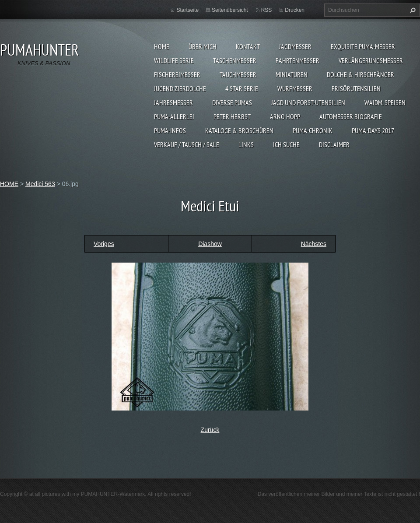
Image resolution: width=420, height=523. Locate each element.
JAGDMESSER (295, 46)
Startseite (187, 10)
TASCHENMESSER (235, 60)
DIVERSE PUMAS (232, 102)
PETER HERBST (232, 116)
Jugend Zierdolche (180, 88)
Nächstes (314, 244)
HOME (162, 46)
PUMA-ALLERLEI (174, 116)
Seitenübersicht (230, 10)
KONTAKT (248, 46)
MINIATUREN (292, 74)
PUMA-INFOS (170, 130)
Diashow (210, 244)
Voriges (104, 244)
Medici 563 (40, 184)
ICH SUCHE (286, 144)
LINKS (246, 144)
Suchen (412, 10)
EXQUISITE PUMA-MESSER (363, 46)
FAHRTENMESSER (297, 60)
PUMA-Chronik (313, 130)
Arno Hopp (285, 116)
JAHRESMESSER (173, 102)
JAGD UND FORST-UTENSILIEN (308, 102)
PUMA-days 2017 (373, 130)
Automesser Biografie (351, 116)
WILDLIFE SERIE (174, 60)
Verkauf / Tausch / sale (187, 144)
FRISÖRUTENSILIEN (356, 88)
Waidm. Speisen (385, 102)
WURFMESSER (295, 88)
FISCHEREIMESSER (177, 74)
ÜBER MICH (203, 46)
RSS (267, 10)
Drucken (295, 10)
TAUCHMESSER (238, 74)
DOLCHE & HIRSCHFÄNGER (360, 74)
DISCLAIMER (334, 144)
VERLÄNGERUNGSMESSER (371, 60)
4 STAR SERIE (242, 88)
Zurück (210, 430)
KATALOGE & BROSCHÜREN (239, 130)
